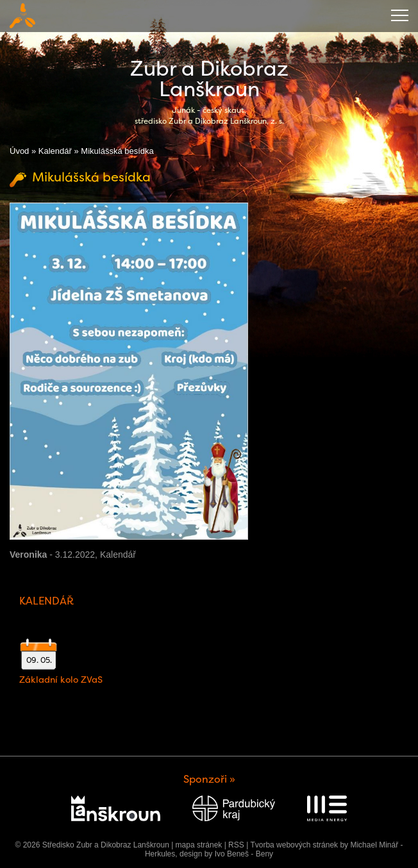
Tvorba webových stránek (294, 845)
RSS (236, 845)
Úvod (19, 151)
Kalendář (55, 151)
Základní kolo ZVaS (61, 680)
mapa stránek (199, 845)
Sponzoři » (209, 779)
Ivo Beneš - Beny (244, 854)
